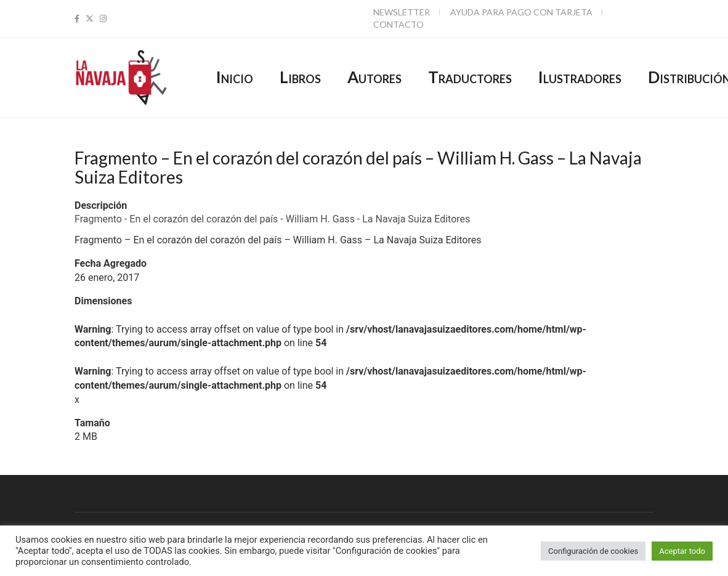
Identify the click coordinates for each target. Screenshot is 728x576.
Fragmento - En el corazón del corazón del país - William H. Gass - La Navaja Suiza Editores (272, 219)
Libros (300, 77)
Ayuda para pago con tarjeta (521, 12)
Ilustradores (580, 77)
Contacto (398, 24)
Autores (374, 77)
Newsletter (402, 12)
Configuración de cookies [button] (593, 551)
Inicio (235, 77)
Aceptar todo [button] (682, 551)
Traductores (470, 77)
